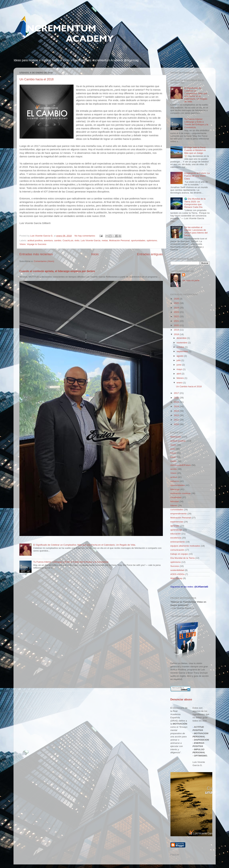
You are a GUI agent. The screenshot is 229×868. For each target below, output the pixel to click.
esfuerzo (175, 481)
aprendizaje (176, 530)
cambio (58, 240)
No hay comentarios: (85, 236)
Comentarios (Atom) (44, 261)
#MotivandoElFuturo (181, 465)
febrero (181, 378)
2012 (177, 415)
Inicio (95, 254)
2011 (177, 420)
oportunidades (138, 240)
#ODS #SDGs (178, 574)
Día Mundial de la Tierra (183, 558)
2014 (177, 406)
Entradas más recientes (36, 254)
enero (180, 383)
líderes (174, 505)
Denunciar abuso (181, 699)
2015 (177, 402)
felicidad (175, 501)
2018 (177, 334)
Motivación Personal (119, 240)
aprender (175, 526)
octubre (181, 347)
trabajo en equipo (179, 554)
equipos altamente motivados (185, 546)
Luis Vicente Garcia (91, 240)
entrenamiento (178, 542)
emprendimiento (179, 514)
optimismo (152, 240)
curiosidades (177, 510)
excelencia (176, 538)
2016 (177, 398)
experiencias (177, 522)
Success (175, 566)
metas (105, 240)
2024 (177, 308)
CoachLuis (68, 240)
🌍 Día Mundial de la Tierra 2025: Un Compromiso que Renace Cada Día (195, 203)
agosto (180, 356)
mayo (180, 369)
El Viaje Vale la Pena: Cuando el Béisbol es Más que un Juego (195, 150)
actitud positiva (35, 240)
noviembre (182, 343)
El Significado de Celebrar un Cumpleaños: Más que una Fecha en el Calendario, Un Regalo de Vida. (85, 545)
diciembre (182, 338)
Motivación (176, 437)
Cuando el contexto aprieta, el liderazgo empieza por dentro (57, 271)
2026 (177, 299)
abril (179, 374)
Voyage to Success (37, 244)
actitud (174, 477)
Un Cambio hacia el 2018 (37, 79)
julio (179, 360)
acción (174, 469)
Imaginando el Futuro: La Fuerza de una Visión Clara (197, 176)
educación (176, 534)
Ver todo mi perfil (191, 280)
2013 (177, 411)
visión (173, 445)
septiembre (183, 351)
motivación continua (180, 493)
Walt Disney (177, 578)
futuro (173, 453)
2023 (177, 312)
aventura (48, 240)
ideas (173, 457)
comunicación (177, 550)
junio (179, 365)
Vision (23, 244)
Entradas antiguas (150, 254)
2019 (177, 330)
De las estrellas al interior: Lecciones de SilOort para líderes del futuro (196, 231)
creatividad (176, 497)
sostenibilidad (177, 570)
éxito (77, 240)
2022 (177, 316)
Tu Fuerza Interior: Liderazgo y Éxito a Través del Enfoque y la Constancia (71, 562)
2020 (177, 325)
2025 (177, 303)
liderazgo (175, 489)
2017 (177, 393)
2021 (177, 321)
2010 (177, 424)
